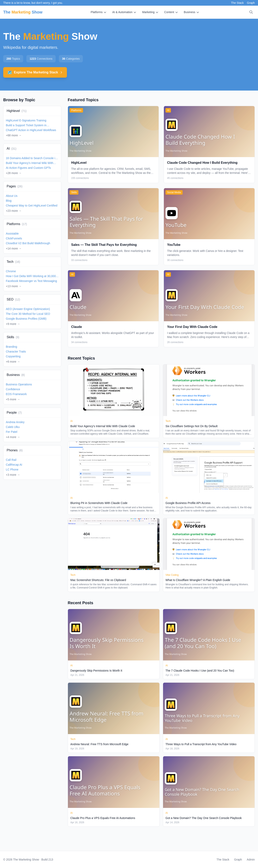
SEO (13, 299)
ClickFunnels (14, 238)
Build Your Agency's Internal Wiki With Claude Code (30, 163)
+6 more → (13, 362)
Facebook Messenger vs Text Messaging (31, 281)
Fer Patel (12, 432)
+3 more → (13, 475)
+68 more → (14, 135)
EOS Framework (16, 394)
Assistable (12, 234)
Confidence (13, 389)
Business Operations (19, 384)
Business (192, 12)
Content (171, 12)
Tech (13, 262)
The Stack (237, 3)
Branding (11, 347)
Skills (13, 337)
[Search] (251, 12)
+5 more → (13, 399)
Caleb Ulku (13, 427)
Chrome (11, 271)
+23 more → (14, 211)
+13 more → (14, 286)
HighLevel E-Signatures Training (26, 120)
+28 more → (14, 173)
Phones (15, 450)
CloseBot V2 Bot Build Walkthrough (28, 243)
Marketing (150, 12)
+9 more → (13, 324)
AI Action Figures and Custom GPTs (28, 168)
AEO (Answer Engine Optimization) (28, 309)
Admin (251, 860)
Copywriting (13, 356)
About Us (12, 196)
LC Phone (12, 469)
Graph (251, 3)
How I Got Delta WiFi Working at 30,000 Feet (31, 276)
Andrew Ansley (15, 422)
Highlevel (17, 111)
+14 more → (14, 248)
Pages (15, 186)
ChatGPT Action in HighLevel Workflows (31, 130)
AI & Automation (124, 12)
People (14, 413)
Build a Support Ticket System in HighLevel (26, 125)
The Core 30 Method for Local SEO (28, 314)
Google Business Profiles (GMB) (26, 319)
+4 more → (13, 437)
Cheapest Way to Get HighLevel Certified (32, 206)
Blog (9, 201)
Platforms (99, 12)
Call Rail (11, 460)
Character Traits (16, 352)
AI (11, 149)
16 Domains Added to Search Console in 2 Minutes (31, 158)
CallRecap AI (14, 465)
